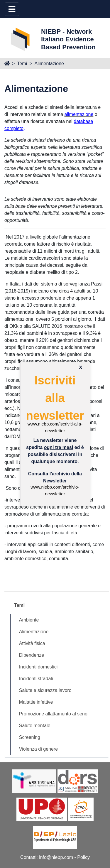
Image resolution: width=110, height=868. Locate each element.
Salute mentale (35, 726)
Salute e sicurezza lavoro (45, 690)
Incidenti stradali (36, 679)
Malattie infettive (36, 702)
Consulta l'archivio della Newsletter (55, 477)
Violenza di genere (38, 749)
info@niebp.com (56, 857)
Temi (22, 64)
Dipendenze (32, 655)
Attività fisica (32, 643)
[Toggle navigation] (12, 9)
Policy (83, 857)
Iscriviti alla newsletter (55, 398)
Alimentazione (49, 64)
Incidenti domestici (38, 667)
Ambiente (29, 620)
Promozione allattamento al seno (53, 714)
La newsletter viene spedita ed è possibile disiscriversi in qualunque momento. (55, 451)
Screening (30, 737)
